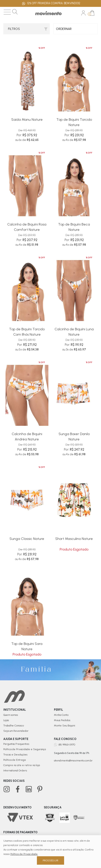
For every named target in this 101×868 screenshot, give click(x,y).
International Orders (15, 771)
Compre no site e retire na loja (22, 765)
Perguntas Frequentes (16, 744)
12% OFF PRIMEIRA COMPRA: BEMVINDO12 (51, 4)
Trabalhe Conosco (14, 726)
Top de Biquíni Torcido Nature (74, 122)
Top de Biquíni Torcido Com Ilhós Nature (27, 332)
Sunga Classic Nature (27, 539)
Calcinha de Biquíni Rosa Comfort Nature (27, 227)
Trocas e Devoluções (15, 755)
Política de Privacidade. (24, 854)
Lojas (6, 720)
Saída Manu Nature (27, 120)
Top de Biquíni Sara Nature (27, 646)
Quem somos (11, 715)
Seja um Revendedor (16, 731)
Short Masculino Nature (74, 539)
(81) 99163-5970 (67, 745)
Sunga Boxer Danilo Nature (74, 437)
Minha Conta (61, 715)
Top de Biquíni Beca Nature (74, 227)
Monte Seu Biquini (65, 726)
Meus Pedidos (62, 720)
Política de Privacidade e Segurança (25, 749)
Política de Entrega (14, 760)
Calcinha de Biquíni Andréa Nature (27, 437)
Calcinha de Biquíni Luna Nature (74, 332)
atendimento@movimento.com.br (73, 761)
